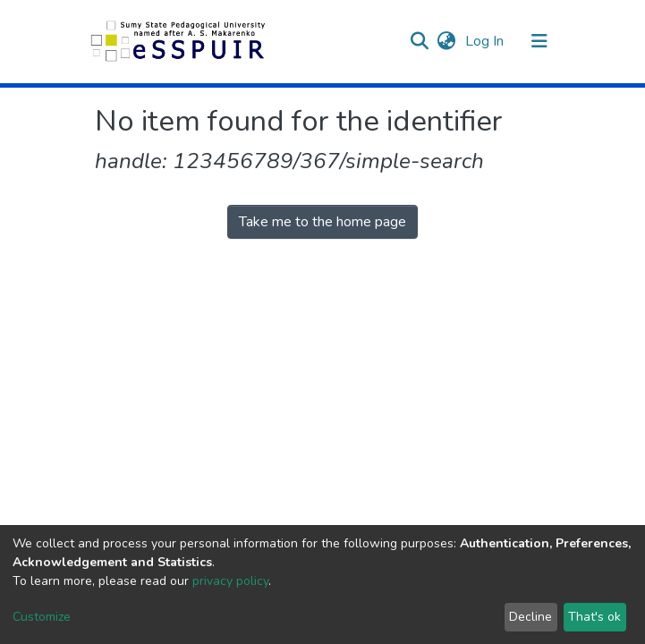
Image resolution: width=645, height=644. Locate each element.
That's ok (594, 617)
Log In (486, 41)
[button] (447, 41)
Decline (530, 617)
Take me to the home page (322, 222)
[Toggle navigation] (539, 41)
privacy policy (230, 581)
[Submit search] (420, 41)
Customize (42, 617)
